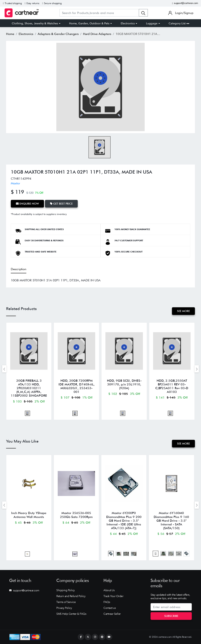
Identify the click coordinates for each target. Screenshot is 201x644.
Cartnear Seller (112, 614)
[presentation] (4, 369)
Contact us (110, 608)
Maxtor (16, 183)
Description (19, 269)
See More (183, 311)
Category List (179, 23)
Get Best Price (61, 204)
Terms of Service (66, 602)
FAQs (107, 602)
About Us (109, 590)
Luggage (152, 23)
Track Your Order (113, 596)
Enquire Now (27, 204)
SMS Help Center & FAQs (71, 614)
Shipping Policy (66, 590)
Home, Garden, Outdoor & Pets (89, 23)
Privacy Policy (64, 608)
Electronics (128, 23)
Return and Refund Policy (71, 596)
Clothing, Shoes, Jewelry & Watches (35, 23)
